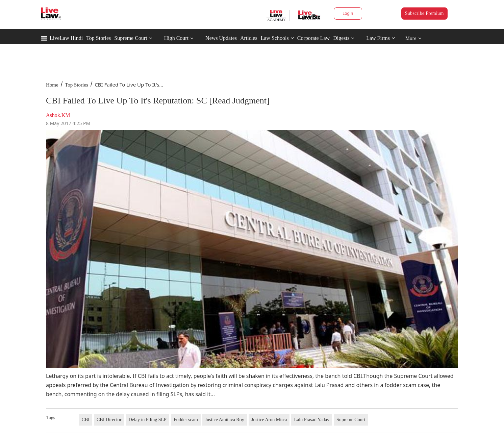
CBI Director (109, 420)
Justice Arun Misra (269, 420)
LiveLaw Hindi (66, 38)
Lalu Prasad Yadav (312, 420)
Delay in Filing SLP (147, 420)
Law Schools (277, 38)
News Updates (221, 38)
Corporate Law (313, 38)
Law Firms (381, 38)
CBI (86, 420)
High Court (176, 38)
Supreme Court (131, 38)
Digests (341, 38)
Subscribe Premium (424, 13)
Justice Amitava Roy (225, 420)
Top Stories (98, 38)
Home (52, 85)
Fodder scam (186, 420)
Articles (249, 38)
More (413, 38)
